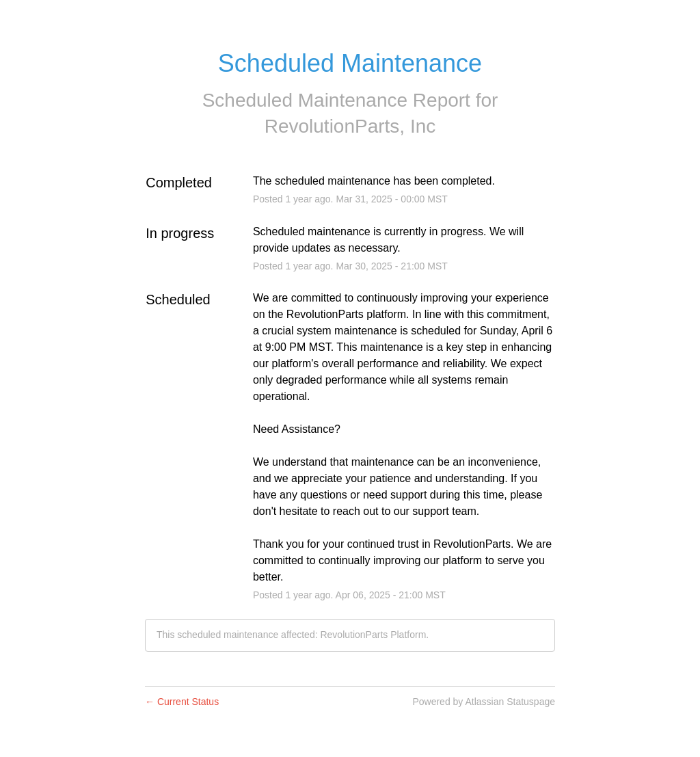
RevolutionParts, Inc (350, 126)
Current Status (182, 702)
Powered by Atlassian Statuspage (484, 702)
